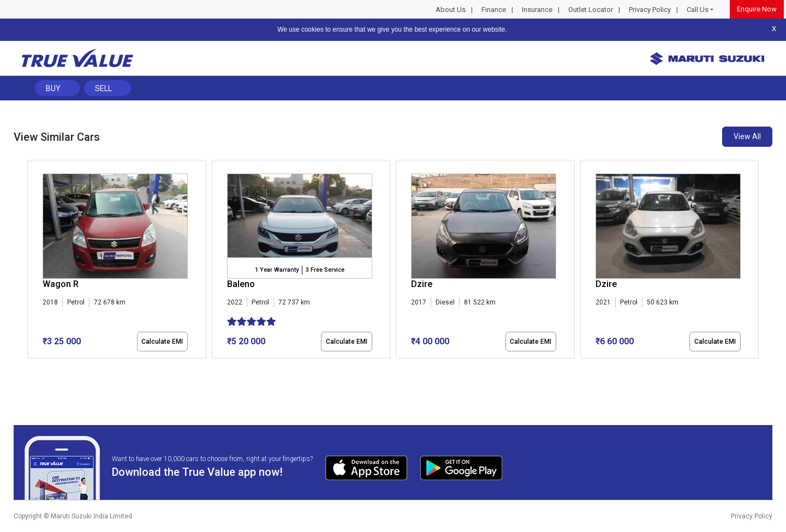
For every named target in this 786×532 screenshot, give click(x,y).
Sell (103, 88)
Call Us (698, 10)
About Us (451, 10)
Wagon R (61, 284)
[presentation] (33, 261)
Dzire (422, 284)
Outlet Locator (591, 10)
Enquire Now (757, 9)
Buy (53, 88)
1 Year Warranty (277, 270)
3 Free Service (325, 270)
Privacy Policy (650, 10)
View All (747, 136)
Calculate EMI (162, 342)
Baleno (241, 284)
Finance (494, 10)
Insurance (537, 10)
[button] (31, 368)
